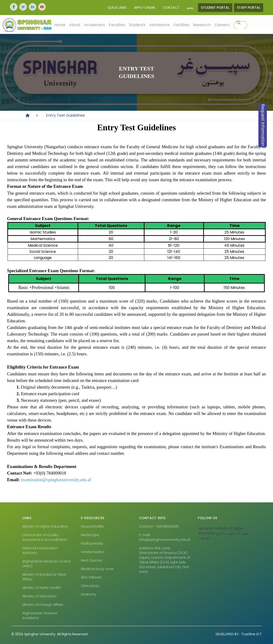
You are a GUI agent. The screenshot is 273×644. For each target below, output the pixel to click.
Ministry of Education (39, 596)
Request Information (263, 125)
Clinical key (90, 586)
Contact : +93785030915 (159, 526)
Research (202, 25)
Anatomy (89, 594)
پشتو (190, 8)
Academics (94, 25)
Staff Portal (249, 8)
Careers (222, 25)
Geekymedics (93, 552)
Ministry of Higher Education (45, 526)
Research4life (92, 526)
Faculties (117, 25)
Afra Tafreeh (91, 577)
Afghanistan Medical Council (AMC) (46, 564)
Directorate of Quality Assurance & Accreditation (45, 537)
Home (60, 25)
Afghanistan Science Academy (40, 615)
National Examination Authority (40, 550)
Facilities (181, 25)
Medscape (90, 535)
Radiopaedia (92, 543)
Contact (171, 8)
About (74, 25)
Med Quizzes (92, 560)
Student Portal (215, 8)
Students (137, 25)
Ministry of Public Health (42, 588)
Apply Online (145, 8)
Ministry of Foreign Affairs (43, 605)
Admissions (159, 25)
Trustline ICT (239, 634)
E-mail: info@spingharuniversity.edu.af (165, 537)
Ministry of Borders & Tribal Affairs (44, 577)
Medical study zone (97, 569)
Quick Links (117, 8)
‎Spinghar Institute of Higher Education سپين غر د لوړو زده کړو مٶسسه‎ (224, 533)
